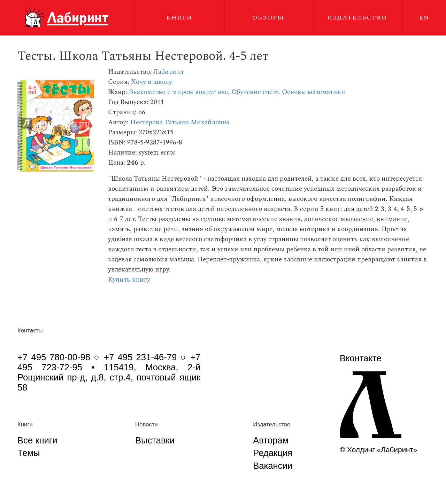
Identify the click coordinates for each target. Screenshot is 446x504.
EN (424, 18)
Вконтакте (361, 358)
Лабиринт (169, 72)
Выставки (155, 440)
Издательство (357, 18)
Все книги (37, 440)
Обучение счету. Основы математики (288, 92)
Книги (179, 18)
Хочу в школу (152, 82)
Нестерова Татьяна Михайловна (180, 122)
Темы (29, 453)
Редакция (273, 453)
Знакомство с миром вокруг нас (178, 92)
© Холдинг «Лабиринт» (379, 450)
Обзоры (268, 18)
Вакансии (273, 466)
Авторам (271, 440)
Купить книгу (129, 280)
